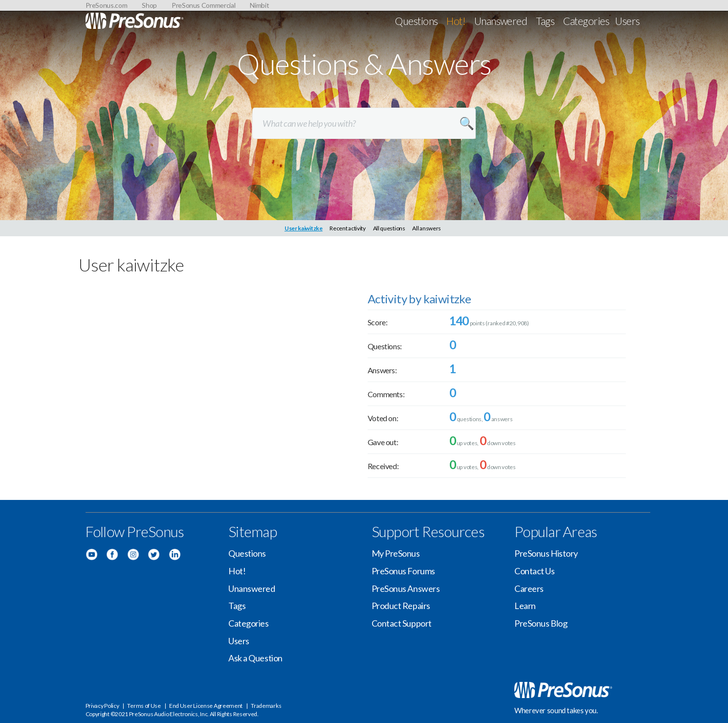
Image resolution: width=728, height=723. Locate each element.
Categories (586, 21)
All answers (427, 228)
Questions (416, 21)
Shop (149, 5)
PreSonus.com (107, 5)
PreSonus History (546, 553)
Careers (529, 588)
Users (627, 21)
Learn (525, 606)
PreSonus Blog (541, 623)
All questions (389, 228)
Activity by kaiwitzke (419, 299)
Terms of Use (144, 706)
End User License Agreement (206, 706)
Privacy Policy (102, 706)
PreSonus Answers (406, 588)
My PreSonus (396, 553)
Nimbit (259, 5)
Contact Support (402, 623)
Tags (545, 21)
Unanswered (501, 21)
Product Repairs (401, 606)
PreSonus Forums (403, 571)
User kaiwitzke (304, 228)
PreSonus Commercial (203, 5)
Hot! (456, 21)
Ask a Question (255, 658)
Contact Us (535, 571)
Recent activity (348, 228)
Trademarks (266, 706)
